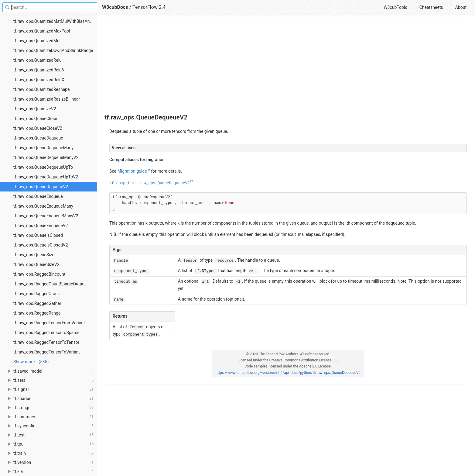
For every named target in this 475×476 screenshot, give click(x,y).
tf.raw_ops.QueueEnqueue (38, 196)
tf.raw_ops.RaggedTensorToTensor (46, 342)
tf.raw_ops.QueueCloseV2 (38, 128)
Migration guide (132, 171)
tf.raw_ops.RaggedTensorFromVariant (49, 323)
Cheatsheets (431, 7)
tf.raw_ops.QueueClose (35, 119)
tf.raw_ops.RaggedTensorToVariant (47, 352)
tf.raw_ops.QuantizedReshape (42, 89)
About (461, 7)
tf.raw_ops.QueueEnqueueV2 (41, 226)
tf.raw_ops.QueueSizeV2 (36, 264)
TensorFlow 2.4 (149, 7)
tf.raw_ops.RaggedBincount (39, 274)
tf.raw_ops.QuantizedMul (37, 41)
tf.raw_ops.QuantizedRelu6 (39, 70)
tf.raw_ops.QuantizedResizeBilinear (47, 99)
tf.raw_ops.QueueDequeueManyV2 (46, 157)
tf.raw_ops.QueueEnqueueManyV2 (46, 216)
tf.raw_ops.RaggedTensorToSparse (46, 333)
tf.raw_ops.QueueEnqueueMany (43, 206)
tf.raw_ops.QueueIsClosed (38, 235)
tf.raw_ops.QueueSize (34, 255)
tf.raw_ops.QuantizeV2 (35, 109)
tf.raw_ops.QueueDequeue (38, 138)
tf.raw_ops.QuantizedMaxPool (42, 31)
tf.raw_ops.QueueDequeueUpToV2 (46, 177)
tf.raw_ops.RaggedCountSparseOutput (50, 284)
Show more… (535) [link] (31, 362)
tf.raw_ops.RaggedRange (37, 313)
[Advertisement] (286, 64)
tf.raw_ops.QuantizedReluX (39, 80)
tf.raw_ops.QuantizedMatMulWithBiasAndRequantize (55, 21)
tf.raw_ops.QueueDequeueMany (43, 148)
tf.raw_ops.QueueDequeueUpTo (43, 167)
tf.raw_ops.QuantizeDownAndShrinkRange (53, 50)
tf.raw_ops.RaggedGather (37, 303)
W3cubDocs (115, 7)
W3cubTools (395, 7)
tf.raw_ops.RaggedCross (36, 294)
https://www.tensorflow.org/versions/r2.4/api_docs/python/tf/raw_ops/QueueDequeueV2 (288, 373)
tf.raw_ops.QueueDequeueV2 (41, 187)
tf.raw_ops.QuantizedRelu (38, 60)
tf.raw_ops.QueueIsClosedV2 (41, 245)
